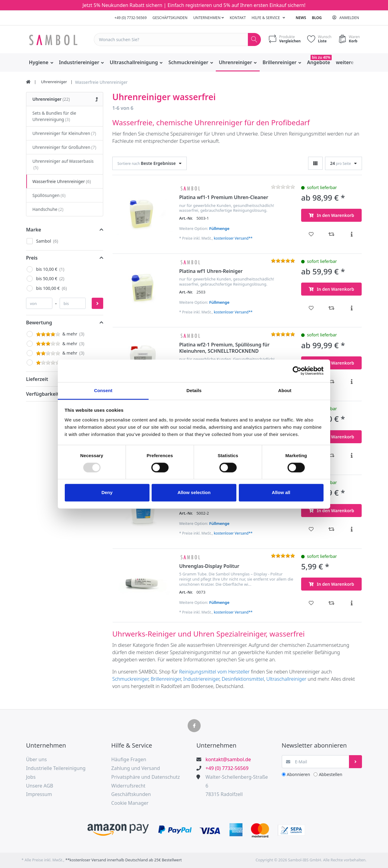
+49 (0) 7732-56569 (131, 18)
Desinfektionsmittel (243, 679)
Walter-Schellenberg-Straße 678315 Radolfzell (237, 786)
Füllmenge (219, 228)
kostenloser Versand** (233, 238)
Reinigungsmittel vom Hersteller (214, 672)
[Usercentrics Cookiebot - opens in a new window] (297, 371)
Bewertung (39, 323)
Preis (32, 258)
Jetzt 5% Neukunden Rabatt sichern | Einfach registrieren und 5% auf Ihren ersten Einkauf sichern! (194, 5)
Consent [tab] (103, 390)
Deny (107, 493)
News (301, 18)
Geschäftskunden (170, 18)
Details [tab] (194, 390)
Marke (34, 230)
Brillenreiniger (166, 679)
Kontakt (238, 18)
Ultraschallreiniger (287, 679)
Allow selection (194, 493)
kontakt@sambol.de (228, 759)
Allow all (281, 493)
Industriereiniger (201, 679)
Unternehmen (209, 18)
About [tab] (285, 390)
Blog (317, 18)
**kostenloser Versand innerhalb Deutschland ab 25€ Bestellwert (124, 860)
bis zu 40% (321, 57)
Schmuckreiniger (130, 679)
